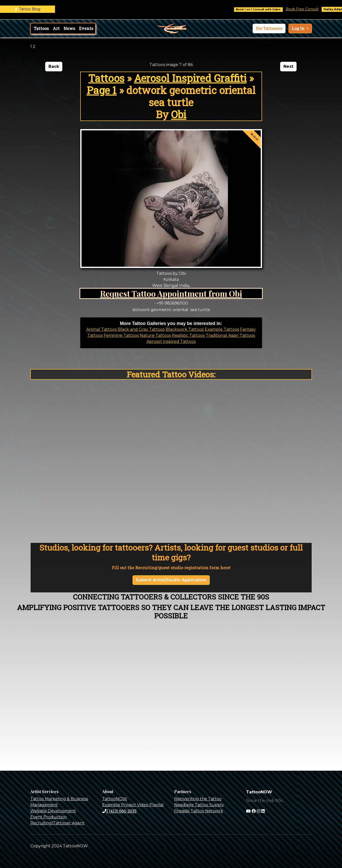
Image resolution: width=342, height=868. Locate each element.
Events (86, 28)
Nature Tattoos (155, 335)
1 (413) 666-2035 (119, 811)
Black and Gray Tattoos (141, 329)
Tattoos (41, 28)
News (69, 28)
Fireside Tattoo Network (199, 811)
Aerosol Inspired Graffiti (190, 78)
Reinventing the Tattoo (198, 799)
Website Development (53, 811)
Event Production (48, 817)
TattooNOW (115, 799)
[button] (269, 28)
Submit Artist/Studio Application (171, 580)
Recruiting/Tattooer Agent (57, 823)
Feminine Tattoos (121, 335)
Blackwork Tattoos (185, 329)
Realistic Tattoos (188, 335)
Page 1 (102, 90)
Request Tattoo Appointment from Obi (171, 293)
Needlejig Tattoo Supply (199, 805)
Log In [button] (299, 28)
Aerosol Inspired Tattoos (171, 341)
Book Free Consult (307, 9)
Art (56, 28)
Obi (179, 114)
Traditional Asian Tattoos (230, 335)
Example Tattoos (222, 329)
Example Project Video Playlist (133, 805)
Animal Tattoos (101, 329)
